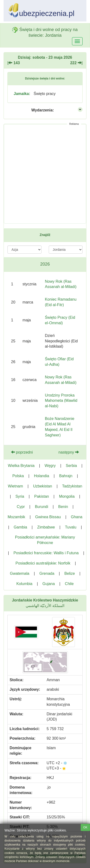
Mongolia (67, 496)
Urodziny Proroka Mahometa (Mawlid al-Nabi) (61, 401)
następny (69, 452)
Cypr (21, 507)
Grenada (47, 573)
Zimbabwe (46, 527)
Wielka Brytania (21, 466)
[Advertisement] (45, 174)
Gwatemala (20, 573)
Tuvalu (71, 527)
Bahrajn (66, 476)
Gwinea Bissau (48, 517)
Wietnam (15, 486)
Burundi (41, 507)
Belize (70, 573)
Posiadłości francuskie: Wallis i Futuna (46, 553)
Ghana (77, 517)
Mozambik (16, 517)
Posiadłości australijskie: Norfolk (43, 563)
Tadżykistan (72, 486)
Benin (63, 507)
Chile (69, 584)
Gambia (20, 527)
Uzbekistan (43, 486)
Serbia (71, 466)
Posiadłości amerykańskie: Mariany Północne (45, 540)
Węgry (50, 466)
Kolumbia (24, 584)
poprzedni (22, 452)
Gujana (49, 584)
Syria (20, 496)
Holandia (41, 476)
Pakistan (42, 496)
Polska (18, 476)
